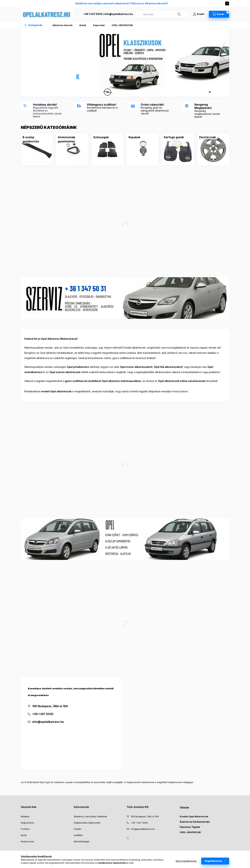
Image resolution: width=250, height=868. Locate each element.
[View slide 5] (217, 92)
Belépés (25, 816)
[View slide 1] (202, 92)
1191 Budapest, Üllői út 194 (50, 706)
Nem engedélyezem (186, 861)
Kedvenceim (27, 841)
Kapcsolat (99, 25)
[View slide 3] (210, 92)
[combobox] (162, 14)
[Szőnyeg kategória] (47, 63)
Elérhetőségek (82, 841)
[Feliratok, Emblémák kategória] (47, 47)
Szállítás (78, 835)
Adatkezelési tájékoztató (87, 823)
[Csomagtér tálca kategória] (47, 80)
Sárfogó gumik (174, 137)
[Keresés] (179, 14)
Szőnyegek (101, 137)
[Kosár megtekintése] (219, 14)
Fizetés (78, 829)
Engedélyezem (213, 861)
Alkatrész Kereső (62, 25)
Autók (83, 25)
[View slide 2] (206, 92)
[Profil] (199, 14)
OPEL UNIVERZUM (122, 25)
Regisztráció (28, 823)
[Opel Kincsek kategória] (47, 69)
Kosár (24, 835)
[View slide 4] (214, 92)
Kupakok (134, 137)
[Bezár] (227, 3)
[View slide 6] (221, 92)
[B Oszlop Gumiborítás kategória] (47, 58)
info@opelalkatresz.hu (119, 14)
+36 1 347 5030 (93, 14)
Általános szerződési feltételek (90, 816)
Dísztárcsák (207, 137)
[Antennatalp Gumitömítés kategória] (47, 52)
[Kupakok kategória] (47, 75)
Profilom (25, 829)
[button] (33, 25)
